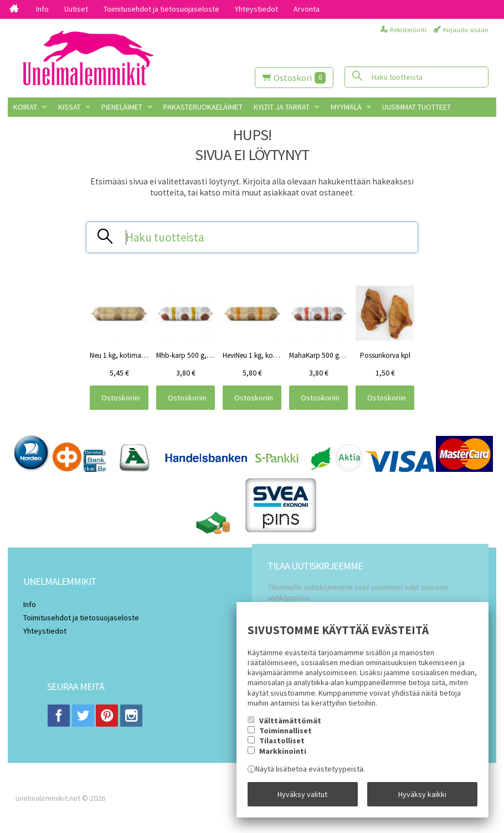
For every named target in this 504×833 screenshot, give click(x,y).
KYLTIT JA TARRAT (282, 107)
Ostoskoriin (121, 398)
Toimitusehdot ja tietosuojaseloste (161, 9)
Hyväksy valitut (302, 794)
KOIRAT (25, 107)
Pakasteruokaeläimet (203, 107)
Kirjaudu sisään (466, 30)
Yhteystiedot (256, 9)
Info (42, 9)
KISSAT (70, 107)
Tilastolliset (282, 741)
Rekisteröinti (408, 30)
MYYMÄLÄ (346, 107)
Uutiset (76, 9)
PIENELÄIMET (122, 107)
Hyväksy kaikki (422, 794)
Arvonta (307, 9)
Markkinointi (283, 751)
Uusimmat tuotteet (416, 107)
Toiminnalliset (286, 731)
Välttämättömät (290, 721)
